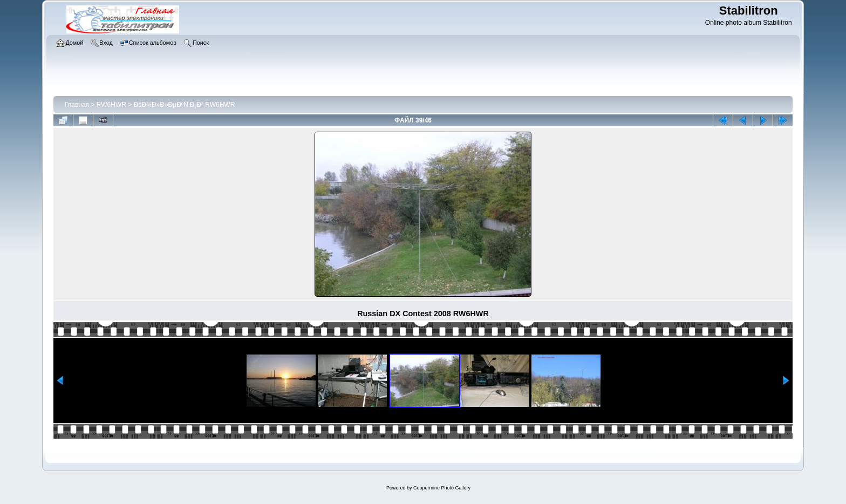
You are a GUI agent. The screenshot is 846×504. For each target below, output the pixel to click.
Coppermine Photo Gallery (442, 488)
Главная (77, 105)
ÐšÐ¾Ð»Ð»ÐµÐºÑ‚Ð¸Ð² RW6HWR (185, 105)
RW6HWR (111, 105)
